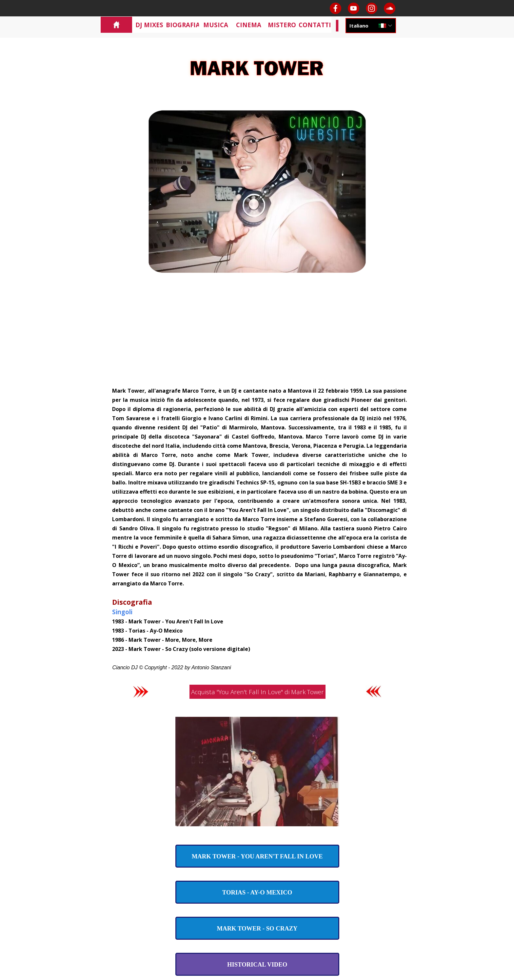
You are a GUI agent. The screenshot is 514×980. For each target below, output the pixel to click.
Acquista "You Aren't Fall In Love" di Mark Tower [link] (257, 692)
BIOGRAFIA (183, 25)
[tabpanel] (257, 529)
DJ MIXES (149, 25)
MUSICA (216, 25)
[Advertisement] (257, 337)
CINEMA (249, 25)
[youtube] (354, 8)
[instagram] (372, 8)
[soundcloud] (390, 8)
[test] (257, 856)
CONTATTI (315, 25)
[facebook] (336, 8)
